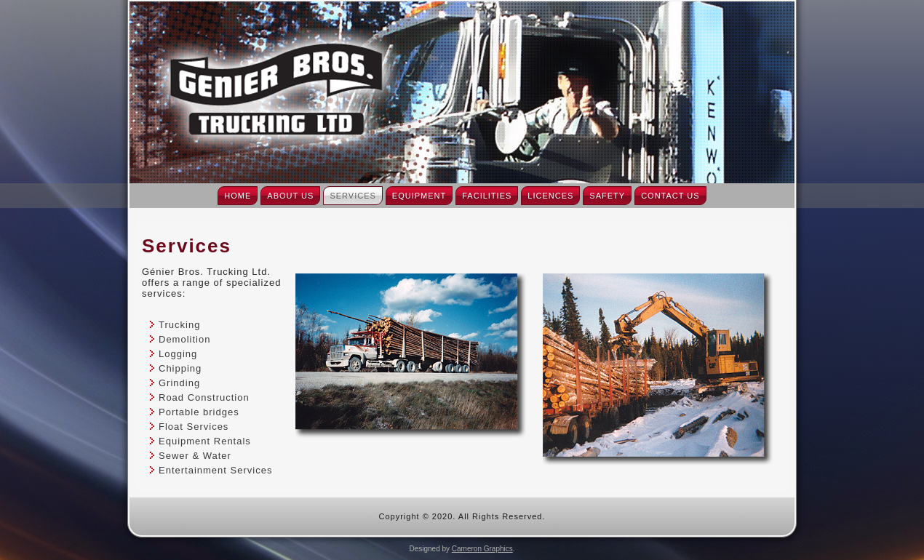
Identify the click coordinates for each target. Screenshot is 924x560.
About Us (290, 196)
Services (353, 196)
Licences (550, 196)
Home (238, 196)
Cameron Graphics (482, 549)
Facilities (487, 196)
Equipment (419, 196)
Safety (607, 196)
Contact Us (670, 196)
